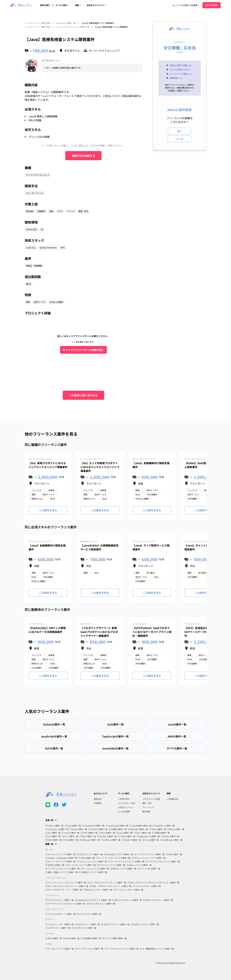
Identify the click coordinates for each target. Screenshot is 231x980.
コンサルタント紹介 (127, 803)
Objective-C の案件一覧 (148, 836)
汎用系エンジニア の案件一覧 (93, 872)
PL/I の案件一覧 (151, 840)
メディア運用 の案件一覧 (115, 938)
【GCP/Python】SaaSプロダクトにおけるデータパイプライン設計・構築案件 (152, 632)
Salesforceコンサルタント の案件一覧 (93, 900)
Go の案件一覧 (53, 833)
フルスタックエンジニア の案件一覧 (163, 861)
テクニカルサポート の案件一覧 (61, 914)
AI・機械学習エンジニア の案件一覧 (157, 949)
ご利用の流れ (124, 799)
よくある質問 (124, 811)
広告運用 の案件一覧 (91, 938)
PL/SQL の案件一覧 (107, 836)
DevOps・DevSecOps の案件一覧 (61, 858)
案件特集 (146, 811)
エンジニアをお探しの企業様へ (186, 5)
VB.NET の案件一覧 (131, 840)
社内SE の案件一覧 (55, 865)
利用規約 (98, 803)
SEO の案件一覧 (54, 938)
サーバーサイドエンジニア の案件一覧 (126, 861)
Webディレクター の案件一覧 (98, 890)
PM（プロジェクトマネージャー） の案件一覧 (67, 886)
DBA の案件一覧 (87, 858)
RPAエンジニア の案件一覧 (123, 869)
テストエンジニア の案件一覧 (111, 865)
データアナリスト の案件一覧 (89, 949)
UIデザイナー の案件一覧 (58, 928)
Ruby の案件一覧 (78, 829)
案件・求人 (147, 803)
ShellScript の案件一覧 (171, 840)
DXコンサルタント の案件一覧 (101, 904)
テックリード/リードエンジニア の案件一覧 (66, 882)
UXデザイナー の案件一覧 (84, 928)
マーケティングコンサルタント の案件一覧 (65, 904)
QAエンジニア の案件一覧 (139, 865)
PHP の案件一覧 (89, 833)
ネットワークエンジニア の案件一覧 (113, 858)
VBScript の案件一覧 (90, 840)
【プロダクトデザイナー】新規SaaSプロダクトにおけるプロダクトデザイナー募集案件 (99, 632)
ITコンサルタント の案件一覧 (59, 900)
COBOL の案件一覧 (111, 840)
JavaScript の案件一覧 (93, 826)
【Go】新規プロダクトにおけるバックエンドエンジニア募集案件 (48, 465)
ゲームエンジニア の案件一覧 (95, 869)
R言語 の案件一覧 (118, 829)
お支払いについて (126, 807)
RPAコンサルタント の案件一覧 (158, 900)
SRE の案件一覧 (174, 854)
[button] (116, 820)
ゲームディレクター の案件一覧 (128, 890)
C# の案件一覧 (53, 836)
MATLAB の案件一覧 (138, 829)
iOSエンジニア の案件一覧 (90, 854)
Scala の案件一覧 (71, 833)
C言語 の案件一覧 (161, 833)
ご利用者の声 (172, 799)
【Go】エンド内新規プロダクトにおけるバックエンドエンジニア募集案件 (100, 467)
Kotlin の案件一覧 (170, 836)
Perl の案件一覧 (107, 833)
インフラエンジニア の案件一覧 (150, 854)
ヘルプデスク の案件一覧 (89, 914)
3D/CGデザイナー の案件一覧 (115, 924)
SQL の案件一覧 (88, 836)
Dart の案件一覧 (142, 833)
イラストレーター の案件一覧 (60, 924)
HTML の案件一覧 (54, 826)
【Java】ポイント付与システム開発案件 (203, 547)
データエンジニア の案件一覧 (60, 949)
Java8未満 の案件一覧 (140, 826)
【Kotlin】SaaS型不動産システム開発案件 (203, 465)
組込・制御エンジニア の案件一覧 (62, 872)
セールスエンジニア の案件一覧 (81, 865)
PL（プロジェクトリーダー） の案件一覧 (107, 882)
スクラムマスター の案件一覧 (147, 886)
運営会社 (98, 799)
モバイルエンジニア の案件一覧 (61, 854)
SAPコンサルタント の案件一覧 (127, 900)
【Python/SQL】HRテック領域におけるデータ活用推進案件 (47, 630)
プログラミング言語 (151, 799)
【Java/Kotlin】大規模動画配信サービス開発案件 (99, 547)
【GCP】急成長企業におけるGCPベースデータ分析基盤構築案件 (204, 632)
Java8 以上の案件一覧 (66, 23)
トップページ (31, 23)
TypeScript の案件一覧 (117, 826)
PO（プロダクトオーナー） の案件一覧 (64, 890)
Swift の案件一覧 (127, 836)
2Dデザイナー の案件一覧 (87, 924)
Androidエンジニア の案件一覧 (118, 854)
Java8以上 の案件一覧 (164, 826)
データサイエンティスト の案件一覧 (122, 949)
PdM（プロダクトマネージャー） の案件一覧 (110, 886)
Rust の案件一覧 (176, 829)
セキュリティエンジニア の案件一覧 (149, 858)
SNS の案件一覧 (71, 938)
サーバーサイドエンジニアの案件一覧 (73, 27)
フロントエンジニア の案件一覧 (92, 861)
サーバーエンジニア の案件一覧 (61, 861)
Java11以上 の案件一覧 (57, 829)
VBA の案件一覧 (54, 840)
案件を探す (45, 5)
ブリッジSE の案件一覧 (149, 869)
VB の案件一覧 (71, 840)
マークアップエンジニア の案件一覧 (62, 869)
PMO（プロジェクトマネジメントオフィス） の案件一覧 (153, 882)
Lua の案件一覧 (124, 833)
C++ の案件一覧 (70, 836)
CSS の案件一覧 (73, 826)
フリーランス (148, 807)
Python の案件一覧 (98, 829)
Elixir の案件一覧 (158, 829)
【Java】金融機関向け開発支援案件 (151, 465)
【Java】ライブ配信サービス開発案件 (151, 547)
